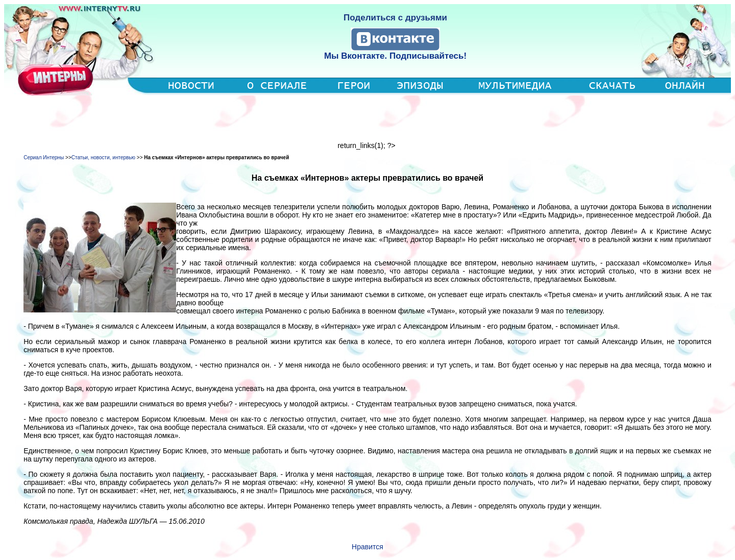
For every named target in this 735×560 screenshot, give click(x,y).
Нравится (367, 547)
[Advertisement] (367, 118)
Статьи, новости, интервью (103, 157)
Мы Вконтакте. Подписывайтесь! (395, 56)
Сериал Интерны (44, 157)
